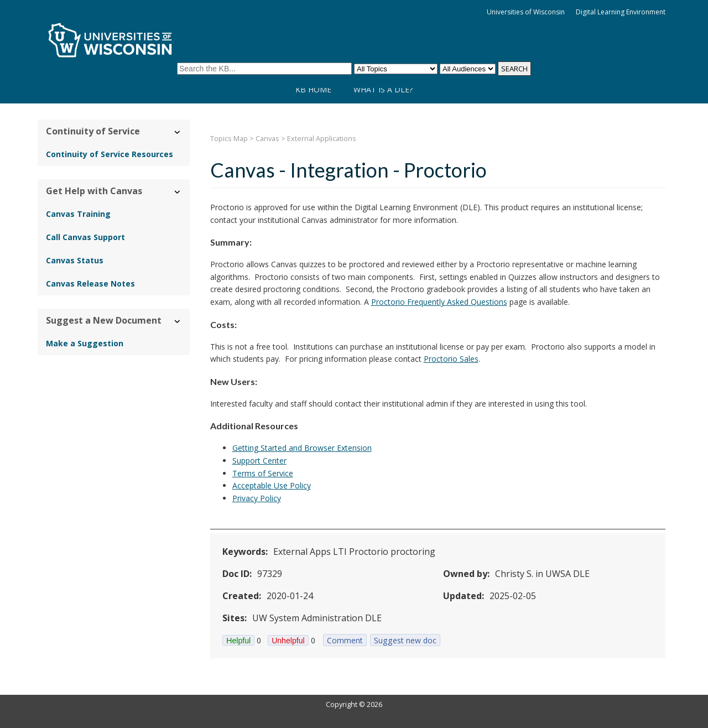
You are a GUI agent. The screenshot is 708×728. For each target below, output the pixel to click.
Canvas (267, 139)
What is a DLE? (383, 89)
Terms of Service (263, 473)
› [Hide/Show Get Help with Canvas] (178, 192)
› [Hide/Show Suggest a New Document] (178, 322)
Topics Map (229, 139)
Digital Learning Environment (621, 12)
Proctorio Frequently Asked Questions (439, 302)
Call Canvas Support (85, 237)
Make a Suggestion (85, 343)
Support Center (259, 461)
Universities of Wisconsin (526, 12)
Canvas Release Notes (90, 284)
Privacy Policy (257, 498)
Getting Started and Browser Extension (302, 448)
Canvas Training (78, 214)
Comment (345, 640)
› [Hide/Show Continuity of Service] (178, 132)
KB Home (313, 89)
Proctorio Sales (451, 359)
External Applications (322, 139)
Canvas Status (75, 260)
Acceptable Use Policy (272, 485)
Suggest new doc (405, 640)
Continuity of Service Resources (110, 154)
